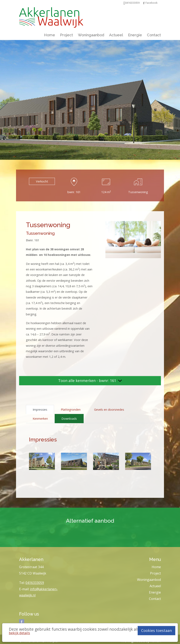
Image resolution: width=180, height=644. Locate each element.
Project (66, 35)
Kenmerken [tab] (40, 419)
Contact (154, 35)
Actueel (116, 35)
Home (50, 35)
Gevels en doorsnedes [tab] (109, 410)
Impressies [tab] (40, 410)
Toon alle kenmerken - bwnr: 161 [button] (90, 381)
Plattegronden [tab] (71, 410)
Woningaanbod (91, 35)
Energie (135, 35)
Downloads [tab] (69, 419)
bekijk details (19, 633)
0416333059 (35, 583)
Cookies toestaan (156, 630)
